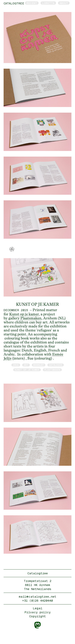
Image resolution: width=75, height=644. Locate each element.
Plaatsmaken (31, 318)
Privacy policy (37, 612)
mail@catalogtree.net (37, 597)
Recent (32, 3)
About (64, 3)
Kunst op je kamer (24, 314)
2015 (16, 365)
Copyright (37, 616)
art (26, 365)
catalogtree (14, 3)
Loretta (48, 3)
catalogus (56, 365)
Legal (38, 608)
